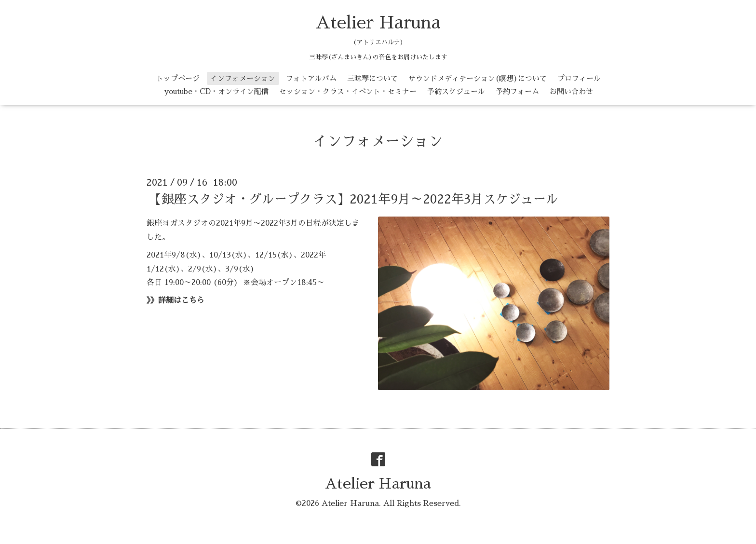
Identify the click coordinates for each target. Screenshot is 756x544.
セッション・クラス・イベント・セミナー (348, 91)
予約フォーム (517, 91)
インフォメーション (243, 78)
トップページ (178, 78)
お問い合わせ (571, 91)
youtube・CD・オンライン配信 (216, 91)
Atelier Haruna (378, 23)
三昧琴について (372, 78)
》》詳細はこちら (175, 300)
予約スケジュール (456, 91)
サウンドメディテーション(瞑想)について (478, 78)
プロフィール (579, 78)
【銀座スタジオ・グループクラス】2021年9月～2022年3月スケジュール (354, 199)
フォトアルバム (311, 78)
